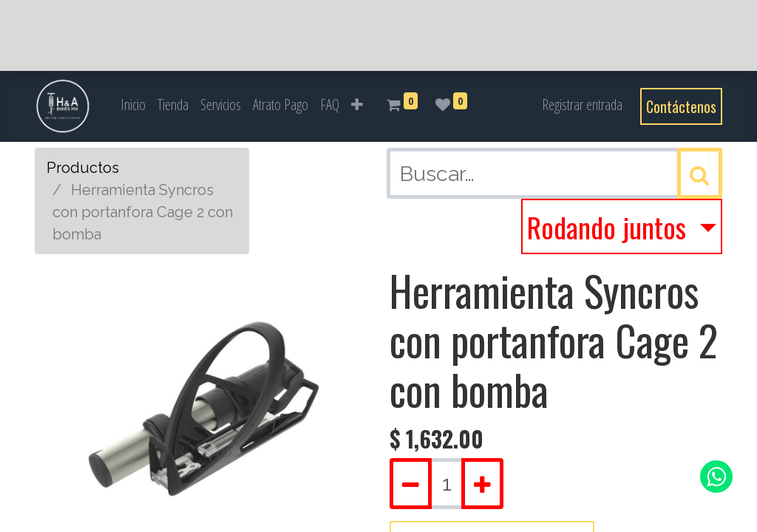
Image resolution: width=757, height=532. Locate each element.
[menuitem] (133, 105)
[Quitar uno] (411, 484)
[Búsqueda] (700, 173)
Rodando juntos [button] (610, 227)
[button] (357, 105)
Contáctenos (681, 106)
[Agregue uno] (482, 484)
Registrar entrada (582, 105)
